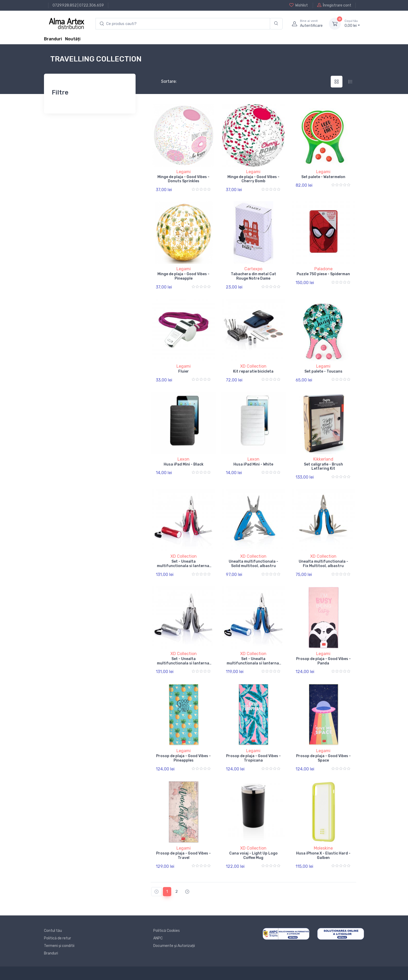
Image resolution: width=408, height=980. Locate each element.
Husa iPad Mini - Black (184, 464)
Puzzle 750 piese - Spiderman (323, 274)
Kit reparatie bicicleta (253, 371)
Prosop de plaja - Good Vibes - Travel (183, 856)
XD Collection (253, 366)
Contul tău (53, 931)
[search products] (183, 24)
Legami (184, 172)
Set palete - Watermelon (323, 177)
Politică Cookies (167, 931)
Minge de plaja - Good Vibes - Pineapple (183, 276)
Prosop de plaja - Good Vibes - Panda (323, 661)
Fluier (184, 371)
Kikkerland (323, 459)
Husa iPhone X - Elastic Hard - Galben (323, 856)
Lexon (183, 459)
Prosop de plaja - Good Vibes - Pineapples (183, 758)
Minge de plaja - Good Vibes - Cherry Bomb (253, 179)
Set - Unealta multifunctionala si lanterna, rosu (184, 566)
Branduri (53, 39)
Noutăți (73, 39)
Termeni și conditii (59, 946)
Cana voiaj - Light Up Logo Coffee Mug (253, 856)
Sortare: (165, 81)
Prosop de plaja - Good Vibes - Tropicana (253, 758)
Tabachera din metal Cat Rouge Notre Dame (253, 276)
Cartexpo (253, 269)
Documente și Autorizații (174, 946)
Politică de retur (58, 938)
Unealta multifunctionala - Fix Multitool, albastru (323, 564)
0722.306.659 (91, 5)
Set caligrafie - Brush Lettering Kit (323, 467)
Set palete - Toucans (323, 371)
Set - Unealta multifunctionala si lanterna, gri (184, 663)
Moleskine (323, 848)
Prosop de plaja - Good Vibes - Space (323, 758)
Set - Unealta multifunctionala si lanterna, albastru (253, 663)
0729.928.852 (65, 5)
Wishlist (299, 5)
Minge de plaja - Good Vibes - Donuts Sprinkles (183, 179)
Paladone (323, 269)
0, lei (352, 23)
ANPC (158, 938)
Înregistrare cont (334, 5)
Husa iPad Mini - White (253, 464)
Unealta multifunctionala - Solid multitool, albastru (253, 564)
